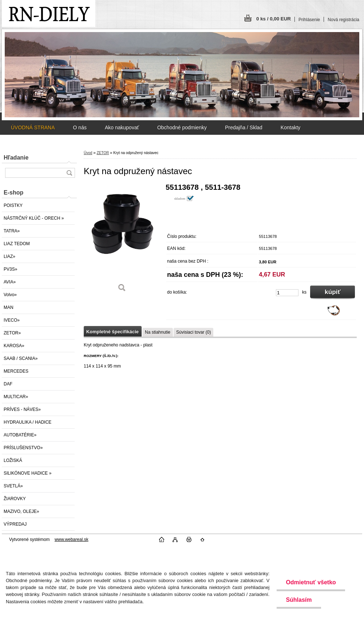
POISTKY (13, 205)
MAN (9, 307)
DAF (8, 384)
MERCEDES (16, 371)
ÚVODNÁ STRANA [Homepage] (33, 127)
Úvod (88, 153)
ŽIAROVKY (15, 499)
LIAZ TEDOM (17, 244)
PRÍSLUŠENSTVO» (23, 448)
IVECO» (12, 320)
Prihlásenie (309, 20)
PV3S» (10, 269)
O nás (80, 127)
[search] (69, 173)
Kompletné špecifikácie (112, 332)
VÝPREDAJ (15, 524)
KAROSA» (14, 346)
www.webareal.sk (72, 539)
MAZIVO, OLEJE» (21, 511)
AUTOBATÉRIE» (20, 435)
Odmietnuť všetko (311, 582)
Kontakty (290, 127)
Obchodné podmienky (182, 127)
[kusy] (287, 293)
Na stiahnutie (158, 332)
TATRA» (12, 231)
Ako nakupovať (122, 127)
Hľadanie (16, 158)
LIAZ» (9, 256)
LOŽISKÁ (13, 460)
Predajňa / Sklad (244, 127)
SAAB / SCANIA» (21, 358)
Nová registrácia (343, 20)
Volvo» (10, 295)
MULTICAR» (16, 397)
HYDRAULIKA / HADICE (27, 422)
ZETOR (103, 153)
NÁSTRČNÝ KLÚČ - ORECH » (34, 218)
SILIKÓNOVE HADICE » (27, 473)
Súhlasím (299, 600)
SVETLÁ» (13, 486)
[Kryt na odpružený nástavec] (122, 240)
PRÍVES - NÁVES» (22, 409)
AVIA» (10, 282)
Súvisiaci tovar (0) (193, 332)
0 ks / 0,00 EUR (274, 19)
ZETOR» (12, 333)
